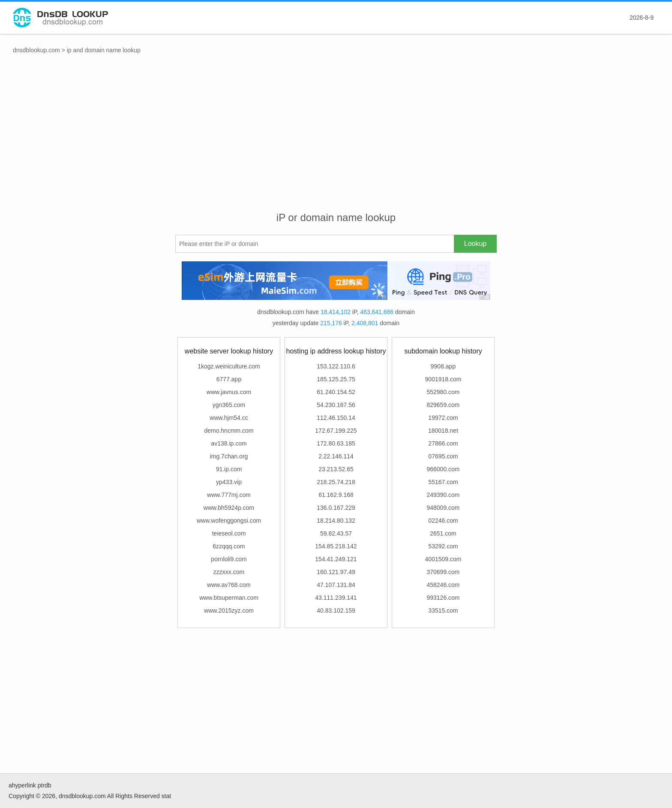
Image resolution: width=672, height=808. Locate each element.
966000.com (443, 469)
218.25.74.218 (336, 482)
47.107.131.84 (336, 585)
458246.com (443, 585)
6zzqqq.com (229, 546)
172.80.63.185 (336, 443)
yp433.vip (229, 482)
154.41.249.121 (336, 559)
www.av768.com (229, 585)
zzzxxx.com (229, 572)
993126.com (443, 598)
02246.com (443, 521)
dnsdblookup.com (36, 50)
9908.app (443, 366)
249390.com (443, 495)
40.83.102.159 (336, 610)
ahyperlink (22, 785)
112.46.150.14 (336, 418)
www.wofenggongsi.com (229, 521)
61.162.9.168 (336, 495)
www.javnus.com (229, 392)
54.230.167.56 (336, 405)
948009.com (443, 508)
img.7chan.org (229, 456)
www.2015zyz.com (229, 610)
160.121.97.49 (336, 572)
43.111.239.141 (336, 598)
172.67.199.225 (336, 431)
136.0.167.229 (336, 508)
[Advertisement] (336, 142)
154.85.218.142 (336, 546)
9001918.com (443, 379)
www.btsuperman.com (229, 598)
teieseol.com (229, 533)
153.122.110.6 (336, 366)
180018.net (443, 431)
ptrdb (45, 785)
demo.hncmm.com (229, 431)
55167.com (443, 482)
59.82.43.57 (336, 533)
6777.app (229, 379)
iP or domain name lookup (336, 217)
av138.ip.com (229, 443)
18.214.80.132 (336, 521)
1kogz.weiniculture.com (229, 366)
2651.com (443, 533)
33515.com (443, 610)
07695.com (443, 456)
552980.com (443, 392)
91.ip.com (229, 469)
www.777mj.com (229, 495)
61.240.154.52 (336, 392)
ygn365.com (229, 405)
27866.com (443, 443)
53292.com (443, 546)
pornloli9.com (229, 559)
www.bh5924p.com (229, 508)
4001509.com (443, 559)
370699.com (443, 572)
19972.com (443, 418)
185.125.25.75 (336, 379)
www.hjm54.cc (229, 418)
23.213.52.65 (336, 469)
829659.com (443, 405)
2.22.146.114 (336, 456)
